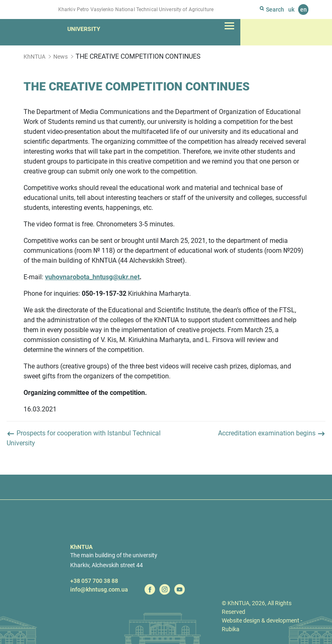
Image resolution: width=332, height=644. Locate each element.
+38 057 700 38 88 (94, 581)
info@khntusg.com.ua (99, 589)
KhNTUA (34, 57)
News (60, 57)
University (84, 29)
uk (291, 10)
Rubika (231, 629)
